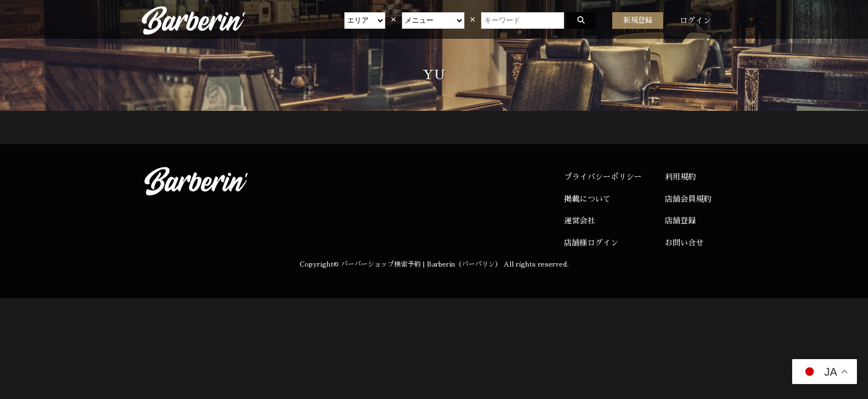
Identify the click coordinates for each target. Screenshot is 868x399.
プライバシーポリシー (603, 177)
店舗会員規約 (688, 199)
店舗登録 (680, 221)
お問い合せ (684, 243)
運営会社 (580, 221)
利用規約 (680, 177)
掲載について (587, 199)
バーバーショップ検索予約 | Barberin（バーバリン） (421, 264)
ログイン (695, 21)
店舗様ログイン (591, 243)
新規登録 (638, 20)
